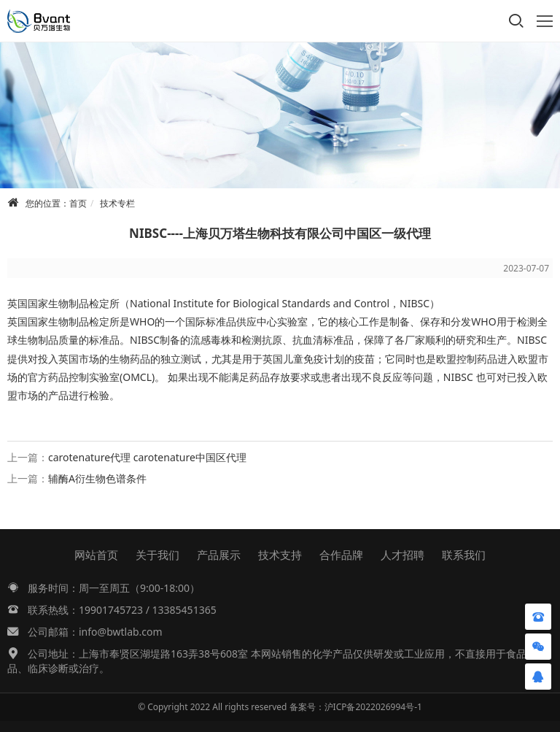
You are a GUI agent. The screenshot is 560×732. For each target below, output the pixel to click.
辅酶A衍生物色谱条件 (97, 478)
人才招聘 (402, 555)
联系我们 (464, 555)
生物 (58, 303)
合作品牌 (341, 555)
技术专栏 (117, 203)
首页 (78, 203)
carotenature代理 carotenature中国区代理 (147, 457)
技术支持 (280, 555)
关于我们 (157, 555)
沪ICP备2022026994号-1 (373, 707)
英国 (17, 303)
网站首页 (96, 555)
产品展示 (219, 555)
